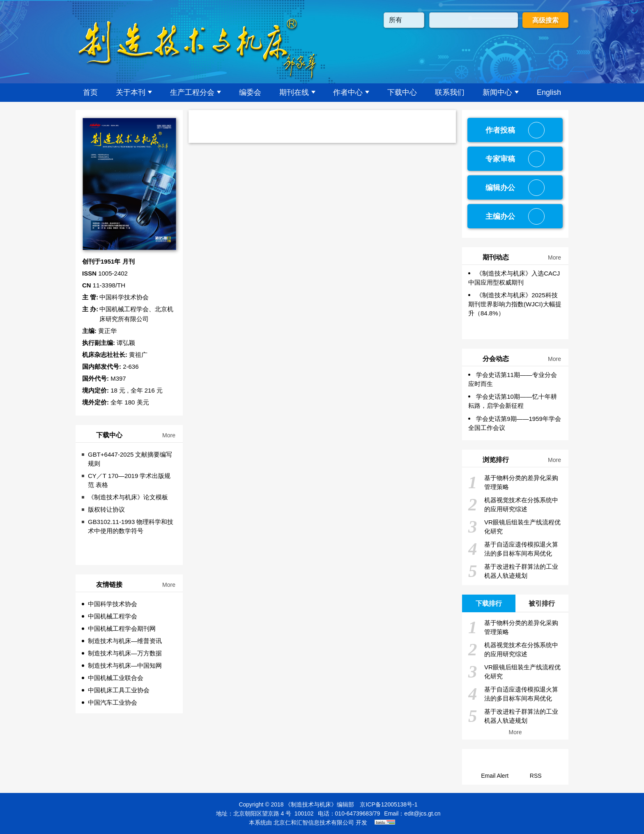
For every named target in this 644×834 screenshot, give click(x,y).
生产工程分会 (195, 92)
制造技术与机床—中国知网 (125, 665)
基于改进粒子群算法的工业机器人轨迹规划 (513, 571)
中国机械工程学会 (113, 616)
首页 (90, 92)
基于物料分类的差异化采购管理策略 (513, 482)
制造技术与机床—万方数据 (125, 653)
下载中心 (402, 92)
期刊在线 (297, 92)
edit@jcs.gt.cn (422, 813)
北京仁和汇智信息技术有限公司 (314, 823)
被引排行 (542, 603)
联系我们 (450, 92)
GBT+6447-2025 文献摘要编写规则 (130, 459)
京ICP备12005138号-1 (389, 804)
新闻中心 (501, 92)
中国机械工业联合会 (116, 678)
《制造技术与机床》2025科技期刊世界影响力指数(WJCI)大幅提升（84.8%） (515, 304)
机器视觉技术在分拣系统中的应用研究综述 (513, 505)
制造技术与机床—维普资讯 (125, 641)
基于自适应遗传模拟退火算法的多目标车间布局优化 (513, 549)
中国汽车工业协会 (113, 702)
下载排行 (489, 603)
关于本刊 (134, 92)
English (549, 92)
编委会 (250, 92)
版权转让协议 (106, 509)
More (169, 435)
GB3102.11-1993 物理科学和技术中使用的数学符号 (131, 526)
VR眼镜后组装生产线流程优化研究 (514, 527)
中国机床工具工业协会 (119, 690)
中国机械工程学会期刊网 (122, 628)
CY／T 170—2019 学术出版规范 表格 (129, 480)
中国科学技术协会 (113, 604)
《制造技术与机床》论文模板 (128, 497)
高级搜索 (545, 20)
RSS (536, 776)
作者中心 (351, 92)
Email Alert (495, 776)
